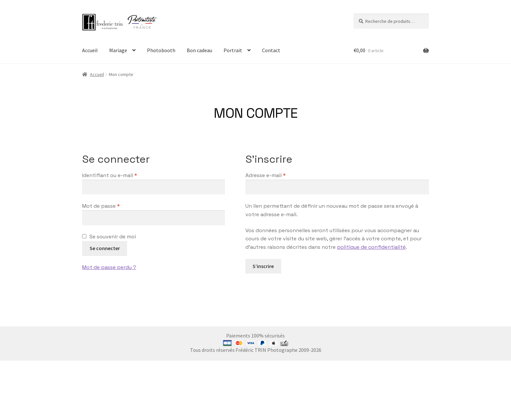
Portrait (233, 50)
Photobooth (161, 50)
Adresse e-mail (279, 175)
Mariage (118, 50)
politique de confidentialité (371, 247)
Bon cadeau (199, 50)
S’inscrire (263, 266)
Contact (271, 50)
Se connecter (105, 248)
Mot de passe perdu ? (109, 267)
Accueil (90, 50)
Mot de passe (115, 206)
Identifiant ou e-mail (123, 175)
